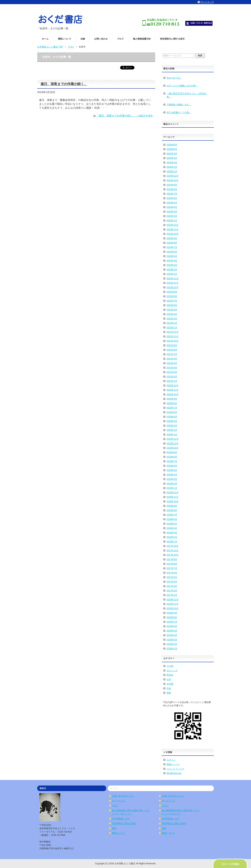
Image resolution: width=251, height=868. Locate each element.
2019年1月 (172, 488)
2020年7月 (172, 408)
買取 (169, 693)
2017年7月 (172, 568)
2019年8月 (172, 457)
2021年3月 (172, 372)
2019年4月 (172, 475)
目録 (83, 39)
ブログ (120, 39)
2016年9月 (172, 613)
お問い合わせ (101, 39)
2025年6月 (172, 149)
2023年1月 (172, 274)
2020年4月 (172, 421)
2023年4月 (172, 261)
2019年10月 (173, 448)
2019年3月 (172, 479)
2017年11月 (173, 550)
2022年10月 (173, 287)
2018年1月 (172, 542)
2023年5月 (172, 256)
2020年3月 (172, 426)
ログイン (171, 760)
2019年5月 (172, 470)
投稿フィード (173, 764)
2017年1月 (172, 595)
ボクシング (172, 671)
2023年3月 (172, 265)
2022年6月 (172, 305)
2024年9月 (172, 185)
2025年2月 (172, 167)
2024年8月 (172, 189)
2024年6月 (172, 198)
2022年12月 (173, 278)
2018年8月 (172, 510)
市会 (169, 688)
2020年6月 (172, 412)
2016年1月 (172, 649)
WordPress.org (174, 773)
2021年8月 (172, 350)
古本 (169, 679)
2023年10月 (173, 234)
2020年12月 (173, 386)
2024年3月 (172, 212)
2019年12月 (173, 439)
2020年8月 (172, 403)
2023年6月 (172, 252)
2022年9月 (172, 292)
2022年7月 (172, 301)
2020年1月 (172, 435)
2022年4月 (172, 314)
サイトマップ (118, 801)
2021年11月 (173, 336)
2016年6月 (172, 626)
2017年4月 (172, 582)
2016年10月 (173, 608)
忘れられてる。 (174, 78)
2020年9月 (172, 399)
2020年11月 (173, 390)
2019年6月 (172, 466)
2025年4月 (172, 158)
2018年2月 (172, 537)
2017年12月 (173, 546)
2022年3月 (172, 319)
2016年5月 (172, 631)
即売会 (170, 675)
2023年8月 (172, 243)
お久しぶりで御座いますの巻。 (182, 86)
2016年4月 (172, 635)
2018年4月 (172, 528)
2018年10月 (173, 501)
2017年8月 (172, 564)
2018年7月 (172, 515)
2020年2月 (172, 430)
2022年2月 (172, 323)
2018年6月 (172, 519)
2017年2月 (172, 591)
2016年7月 (172, 622)
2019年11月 (173, 443)
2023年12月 (173, 225)
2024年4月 (172, 207)
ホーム (45, 39)
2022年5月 (172, 310)
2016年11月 (173, 604)
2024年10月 (173, 180)
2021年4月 (172, 368)
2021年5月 (172, 363)
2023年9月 (172, 238)
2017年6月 (172, 573)
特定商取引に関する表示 (172, 39)
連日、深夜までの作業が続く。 (64, 84)
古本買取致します (121, 819)
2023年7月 (172, 247)
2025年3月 (172, 163)
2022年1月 (172, 328)
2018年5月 (172, 524)
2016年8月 (172, 617)
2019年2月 (172, 484)
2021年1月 (172, 381)
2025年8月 (172, 145)
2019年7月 (172, 461)
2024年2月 (172, 216)
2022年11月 (173, 283)
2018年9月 (172, 506)
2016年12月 (173, 600)
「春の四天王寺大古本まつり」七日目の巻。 (187, 95)
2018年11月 (173, 497)
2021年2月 (172, 377)
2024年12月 (173, 176)
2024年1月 (172, 221)
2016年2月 (172, 644)
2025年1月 (172, 171)
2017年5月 (172, 577)
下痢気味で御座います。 (179, 105)
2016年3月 (172, 640)
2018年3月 (172, 533)
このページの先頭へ (230, 864)
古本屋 (170, 684)
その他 (170, 666)
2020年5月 (172, 417)
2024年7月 (172, 194)
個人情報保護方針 (142, 39)
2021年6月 (172, 359)
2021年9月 (172, 345)
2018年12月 (173, 493)
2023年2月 (172, 270)
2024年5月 (172, 203)
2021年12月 (173, 332)
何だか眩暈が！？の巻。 (179, 112)
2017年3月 (172, 586)
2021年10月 (173, 341)
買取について (65, 39)
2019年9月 (172, 452)
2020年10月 (173, 394)
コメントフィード (176, 769)
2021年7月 (172, 354)
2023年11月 (173, 229)
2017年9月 (172, 559)
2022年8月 (172, 296)
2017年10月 (173, 555)
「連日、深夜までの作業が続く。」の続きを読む (125, 116)
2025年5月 (172, 154)
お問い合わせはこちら (123, 796)
